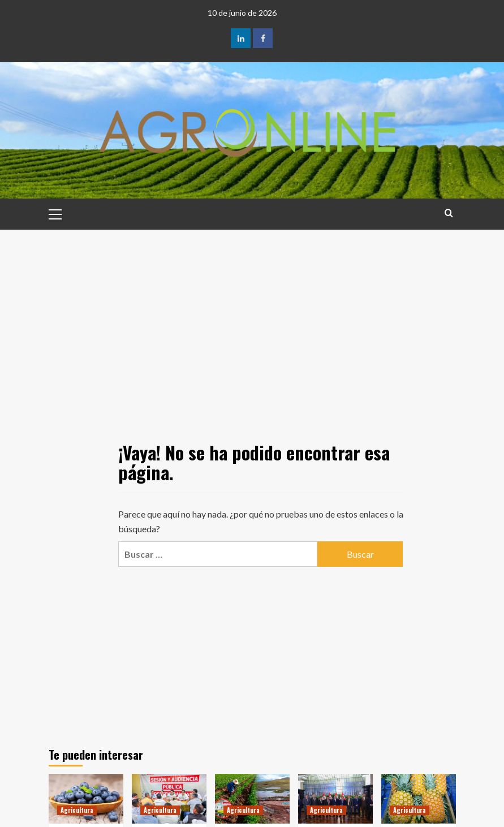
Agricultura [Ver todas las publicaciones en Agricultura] (77, 810)
